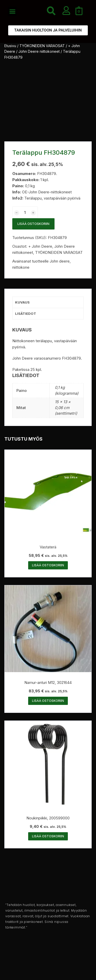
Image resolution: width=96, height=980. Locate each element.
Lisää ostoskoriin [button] (48, 565)
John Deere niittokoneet (39, 51)
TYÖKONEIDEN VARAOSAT (42, 46)
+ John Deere (40, 246)
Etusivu (10, 46)
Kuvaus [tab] (22, 302)
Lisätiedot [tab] (26, 314)
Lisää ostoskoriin (33, 224)
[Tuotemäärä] (25, 212)
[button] (13, 12)
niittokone (21, 267)
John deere (60, 261)
